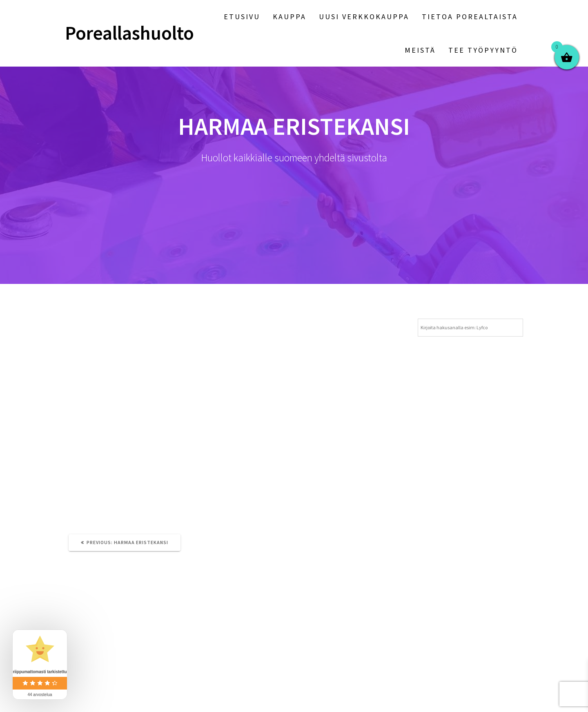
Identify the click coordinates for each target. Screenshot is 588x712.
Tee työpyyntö (483, 50)
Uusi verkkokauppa (364, 17)
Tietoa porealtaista (470, 17)
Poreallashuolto (129, 33)
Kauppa (290, 17)
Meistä (420, 50)
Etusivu (242, 17)
